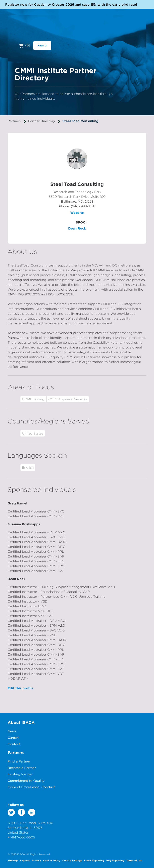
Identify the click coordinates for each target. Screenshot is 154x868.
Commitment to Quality (26, 781)
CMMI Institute (34, 30)
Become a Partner (22, 768)
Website (77, 213)
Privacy (36, 860)
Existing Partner (20, 774)
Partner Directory (42, 121)
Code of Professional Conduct (31, 787)
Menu (42, 45)
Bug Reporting (115, 860)
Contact (14, 744)
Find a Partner (19, 761)
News (12, 731)
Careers (14, 738)
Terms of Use (134, 860)
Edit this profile (21, 688)
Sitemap (13, 860)
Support (25, 860)
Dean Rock (77, 228)
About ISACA (21, 722)
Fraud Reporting (94, 860)
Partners (14, 121)
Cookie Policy (52, 860)
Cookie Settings (72, 860)
